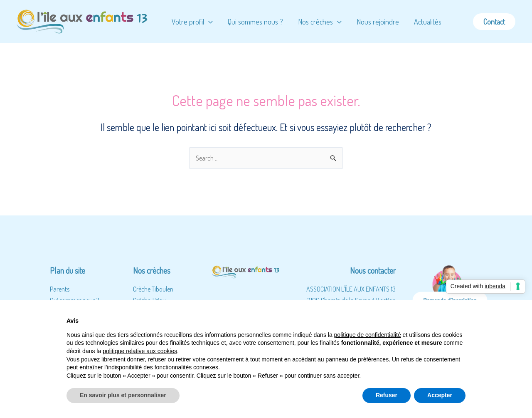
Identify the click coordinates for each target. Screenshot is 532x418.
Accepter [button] (440, 395)
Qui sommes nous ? (255, 22)
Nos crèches (320, 22)
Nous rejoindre (378, 22)
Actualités (428, 22)
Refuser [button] (387, 395)
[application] (208, 22)
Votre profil (192, 22)
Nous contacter (373, 270)
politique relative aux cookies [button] (140, 351)
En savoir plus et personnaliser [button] (123, 395)
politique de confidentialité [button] (368, 335)
